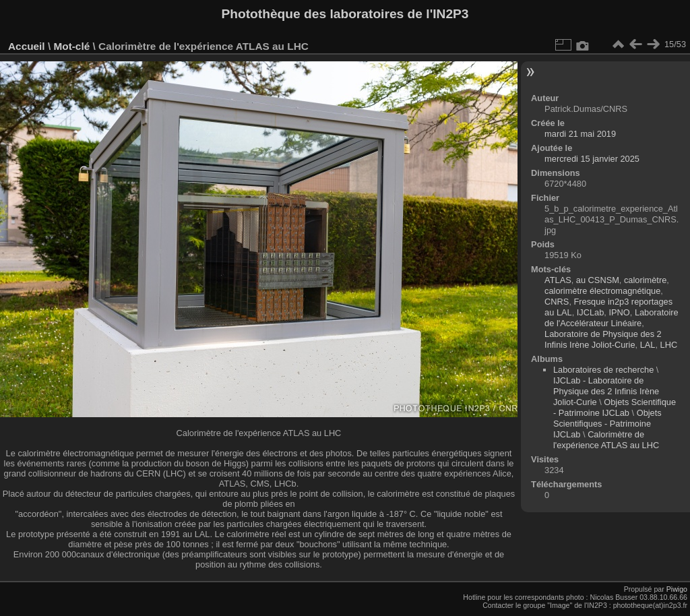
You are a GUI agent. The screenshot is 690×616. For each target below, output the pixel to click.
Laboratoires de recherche (603, 370)
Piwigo (677, 589)
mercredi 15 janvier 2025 (592, 159)
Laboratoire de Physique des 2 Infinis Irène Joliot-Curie (603, 339)
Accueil (27, 46)
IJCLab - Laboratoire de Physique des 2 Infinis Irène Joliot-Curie (606, 391)
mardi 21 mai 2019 (580, 134)
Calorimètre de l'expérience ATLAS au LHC (606, 440)
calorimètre (645, 280)
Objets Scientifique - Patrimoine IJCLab (615, 407)
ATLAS (558, 280)
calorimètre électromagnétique (602, 291)
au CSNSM (598, 280)
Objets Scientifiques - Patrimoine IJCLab (607, 424)
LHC (669, 345)
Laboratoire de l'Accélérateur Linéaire (611, 318)
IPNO (619, 312)
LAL (648, 345)
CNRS (557, 302)
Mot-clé (71, 46)
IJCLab (591, 312)
